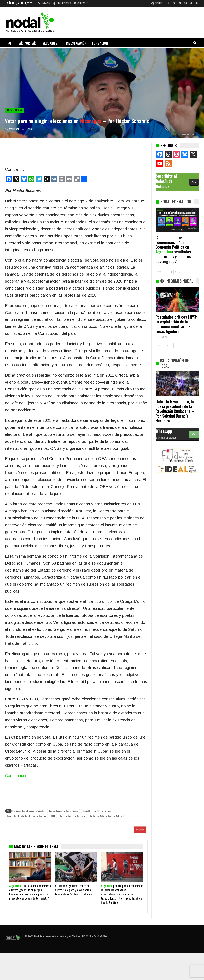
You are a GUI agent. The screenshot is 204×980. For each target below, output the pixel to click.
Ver (194, 434)
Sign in (157, 3)
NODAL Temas (14, 110)
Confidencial (16, 776)
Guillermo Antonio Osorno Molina (106, 816)
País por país (27, 43)
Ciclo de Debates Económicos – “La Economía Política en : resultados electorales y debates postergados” (173, 249)
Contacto (81, 3)
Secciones (50, 43)
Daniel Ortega (89, 811)
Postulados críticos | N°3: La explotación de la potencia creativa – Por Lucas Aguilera (176, 324)
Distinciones (62, 3)
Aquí (194, 182)
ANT (160, 272)
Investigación (76, 43)
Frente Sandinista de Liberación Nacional (27, 816)
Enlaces (44, 3)
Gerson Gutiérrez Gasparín (73, 816)
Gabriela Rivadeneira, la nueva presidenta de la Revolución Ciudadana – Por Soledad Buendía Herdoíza (175, 411)
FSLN (53, 816)
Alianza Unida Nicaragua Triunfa (29, 811)
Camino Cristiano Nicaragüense (63, 811)
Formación (100, 43)
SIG (169, 272)
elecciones (106, 811)
